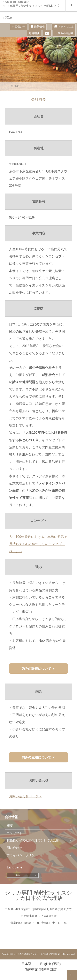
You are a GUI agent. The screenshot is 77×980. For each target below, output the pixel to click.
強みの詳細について (37, 669)
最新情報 (38, 27)
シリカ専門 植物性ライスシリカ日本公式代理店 (31, 12)
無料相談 (34, 33)
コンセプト (14, 833)
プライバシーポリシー (22, 855)
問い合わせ (14, 848)
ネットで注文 (64, 27)
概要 (10, 826)
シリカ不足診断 (64, 33)
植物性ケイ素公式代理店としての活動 (33, 840)
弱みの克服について (37, 757)
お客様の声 (19, 27)
